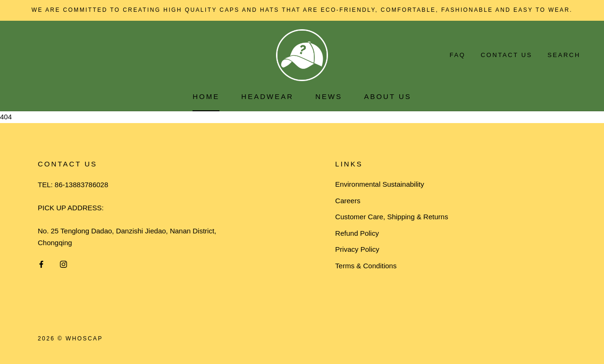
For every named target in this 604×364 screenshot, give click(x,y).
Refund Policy (357, 233)
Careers (348, 201)
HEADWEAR (267, 96)
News (329, 96)
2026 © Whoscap (70, 339)
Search (564, 55)
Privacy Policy (357, 249)
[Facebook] (41, 264)
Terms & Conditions (366, 266)
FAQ (458, 55)
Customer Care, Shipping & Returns (391, 217)
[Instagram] (63, 264)
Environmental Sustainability (379, 184)
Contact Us (507, 55)
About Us (387, 96)
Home (206, 96)
